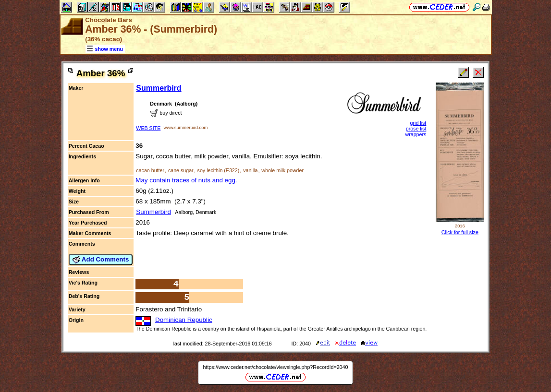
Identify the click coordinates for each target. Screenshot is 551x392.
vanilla (250, 170)
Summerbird (159, 88)
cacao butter (150, 170)
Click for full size (460, 232)
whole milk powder (282, 170)
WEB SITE (148, 128)
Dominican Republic (184, 320)
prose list (416, 129)
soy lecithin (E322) (219, 170)
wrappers (416, 134)
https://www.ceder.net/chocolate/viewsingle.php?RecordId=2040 (276, 367)
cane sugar (181, 170)
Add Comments (101, 260)
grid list (418, 123)
